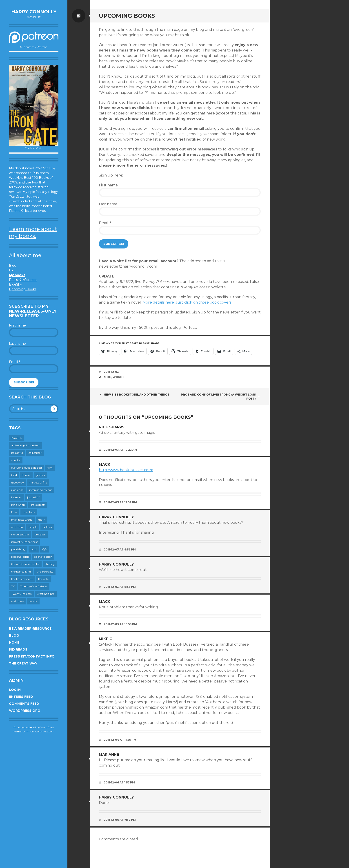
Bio (12, 270)
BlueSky (15, 284)
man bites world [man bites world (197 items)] (22, 520)
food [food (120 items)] (14, 475)
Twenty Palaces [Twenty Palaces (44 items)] (21, 594)
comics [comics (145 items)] (16, 460)
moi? (108, 377)
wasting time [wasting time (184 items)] (46, 594)
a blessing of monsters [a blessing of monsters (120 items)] (26, 445)
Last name (17, 344)
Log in (15, 690)
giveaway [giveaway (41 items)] (18, 482)
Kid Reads (18, 649)
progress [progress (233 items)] (40, 534)
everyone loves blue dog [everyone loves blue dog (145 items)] (27, 468)
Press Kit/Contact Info (32, 656)
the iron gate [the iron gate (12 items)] (45, 572)
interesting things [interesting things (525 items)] (41, 490)
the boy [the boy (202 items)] (50, 564)
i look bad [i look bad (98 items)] (17, 490)
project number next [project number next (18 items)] (25, 542)
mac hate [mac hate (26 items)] (29, 512)
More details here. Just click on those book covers (187, 302)
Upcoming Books (23, 289)
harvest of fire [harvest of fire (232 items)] (38, 482)
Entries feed (21, 697)
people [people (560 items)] (33, 527)
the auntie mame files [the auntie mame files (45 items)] (25, 564)
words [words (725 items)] (33, 601)
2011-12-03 (111, 372)
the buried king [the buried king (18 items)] (21, 572)
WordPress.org (24, 711)
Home (14, 642)
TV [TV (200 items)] (13, 586)
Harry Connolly (34, 12)
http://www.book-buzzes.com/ (126, 470)
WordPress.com (44, 731)
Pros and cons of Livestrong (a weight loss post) (221, 397)
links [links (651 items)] (14, 512)
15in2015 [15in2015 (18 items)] (17, 438)
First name (17, 325)
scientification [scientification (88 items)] (43, 557)
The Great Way (23, 663)
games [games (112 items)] (40, 475)
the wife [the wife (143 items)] (43, 579)
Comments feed (24, 704)
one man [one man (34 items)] (17, 527)
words (118, 377)
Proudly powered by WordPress (34, 727)
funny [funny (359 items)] (26, 475)
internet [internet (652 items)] (16, 497)
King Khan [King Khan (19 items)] (18, 505)
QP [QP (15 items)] (44, 549)
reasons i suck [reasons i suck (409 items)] (20, 557)
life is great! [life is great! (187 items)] (38, 505)
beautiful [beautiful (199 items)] (17, 453)
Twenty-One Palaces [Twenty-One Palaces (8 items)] (34, 586)
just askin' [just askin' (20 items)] (34, 497)
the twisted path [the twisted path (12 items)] (22, 579)
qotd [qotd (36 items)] (34, 549)
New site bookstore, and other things (134, 395)
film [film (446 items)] (50, 468)
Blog (13, 266)
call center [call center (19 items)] (35, 453)
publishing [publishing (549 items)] (18, 549)
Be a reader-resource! (31, 629)
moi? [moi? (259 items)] (41, 520)
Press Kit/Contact (23, 280)
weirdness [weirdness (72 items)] (18, 601)
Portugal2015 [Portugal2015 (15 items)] (20, 534)
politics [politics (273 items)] (47, 527)
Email (14, 362)
